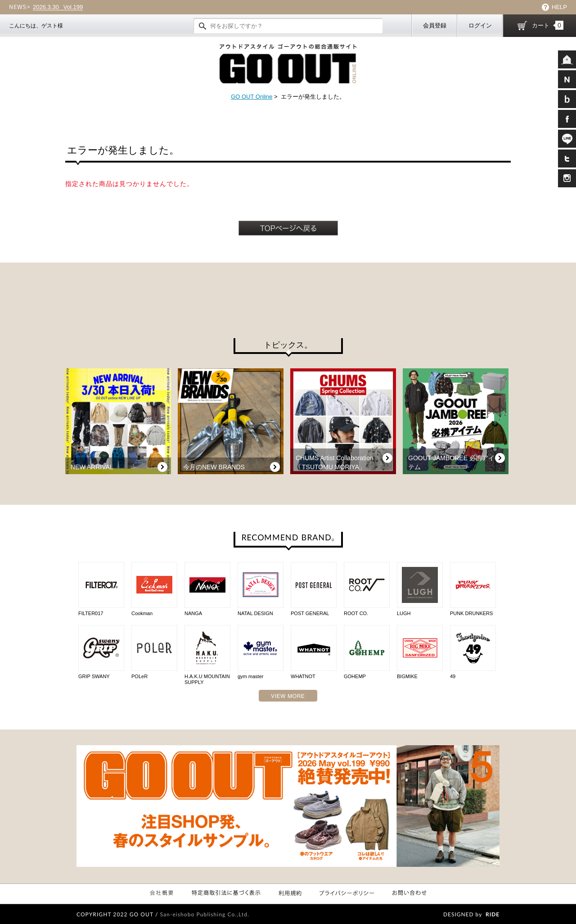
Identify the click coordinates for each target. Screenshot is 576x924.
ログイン (480, 25)
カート (548, 25)
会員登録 (435, 25)
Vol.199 (58, 7)
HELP (559, 7)
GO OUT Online (252, 97)
